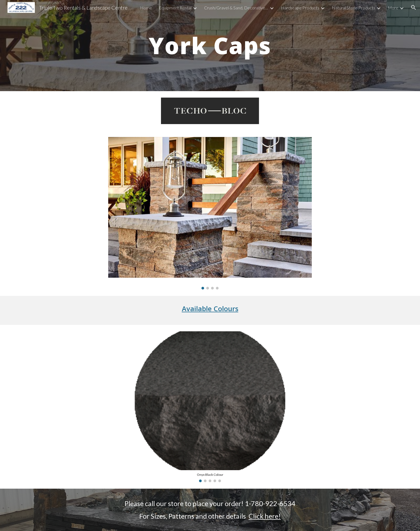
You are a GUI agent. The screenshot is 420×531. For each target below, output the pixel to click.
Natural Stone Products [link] (354, 8)
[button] (414, 8)
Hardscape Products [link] (300, 8)
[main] (210, 45)
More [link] (393, 8)
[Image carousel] (210, 213)
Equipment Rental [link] (175, 8)
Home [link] (146, 8)
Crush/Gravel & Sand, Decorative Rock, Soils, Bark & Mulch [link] (236, 8)
